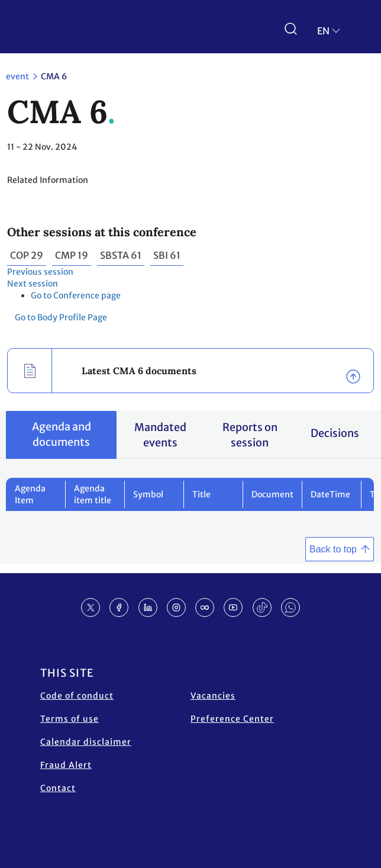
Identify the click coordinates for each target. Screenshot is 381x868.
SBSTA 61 (121, 255)
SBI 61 (167, 255)
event (17, 76)
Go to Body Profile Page (61, 317)
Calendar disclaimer (86, 742)
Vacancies (213, 696)
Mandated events (160, 435)
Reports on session (250, 435)
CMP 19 (72, 255)
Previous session (40, 272)
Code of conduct (77, 696)
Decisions (335, 433)
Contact (58, 788)
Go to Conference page (76, 295)
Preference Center (232, 719)
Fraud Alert (66, 765)
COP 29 (27, 255)
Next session (33, 284)
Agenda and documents (62, 434)
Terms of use (70, 719)
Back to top (333, 549)
